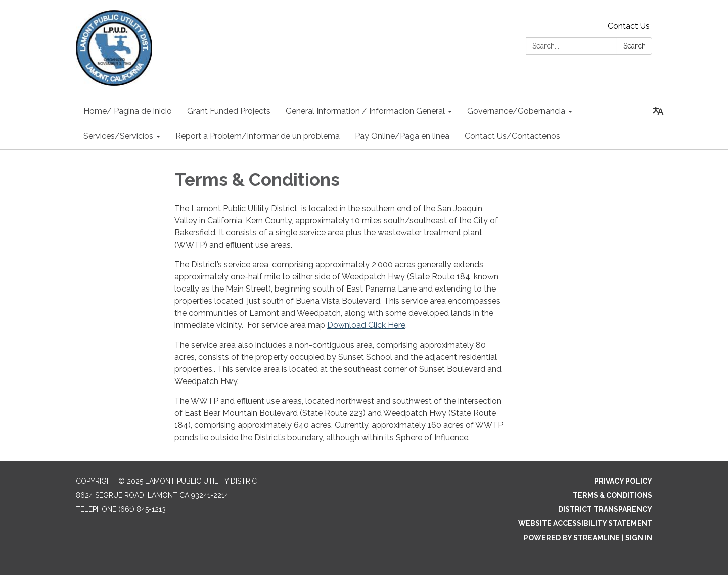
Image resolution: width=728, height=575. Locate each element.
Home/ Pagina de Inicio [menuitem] (128, 111)
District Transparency (605, 509)
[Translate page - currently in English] (658, 111)
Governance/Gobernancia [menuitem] (516, 111)
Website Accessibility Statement (585, 523)
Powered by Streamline (572, 538)
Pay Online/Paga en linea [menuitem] (402, 136)
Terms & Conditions (612, 495)
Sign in (639, 538)
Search (634, 46)
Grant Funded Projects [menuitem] (229, 111)
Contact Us (629, 26)
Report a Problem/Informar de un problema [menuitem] (258, 136)
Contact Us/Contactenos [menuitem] (512, 136)
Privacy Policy (623, 481)
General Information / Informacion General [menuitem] (365, 111)
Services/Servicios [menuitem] (118, 136)
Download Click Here (366, 325)
